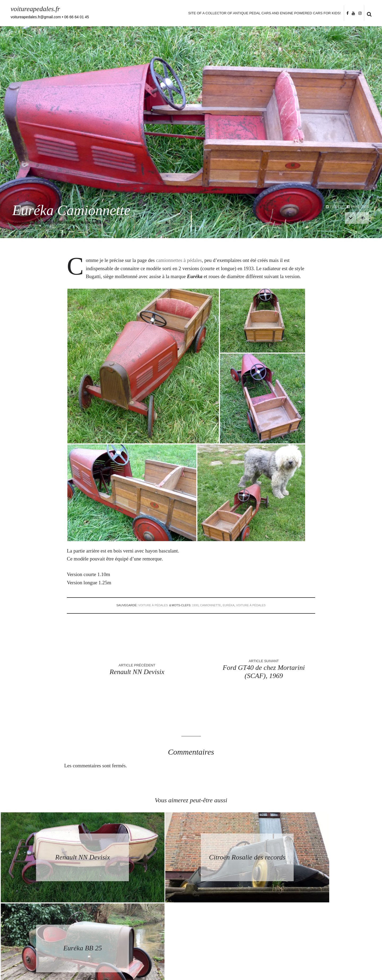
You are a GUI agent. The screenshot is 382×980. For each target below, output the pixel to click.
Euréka (229, 605)
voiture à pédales (152, 605)
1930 (195, 605)
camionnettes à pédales (179, 260)
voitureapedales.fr (36, 9)
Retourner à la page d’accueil (191, 934)
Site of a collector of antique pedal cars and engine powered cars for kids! (264, 13)
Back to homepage (191, 944)
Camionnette (211, 605)
